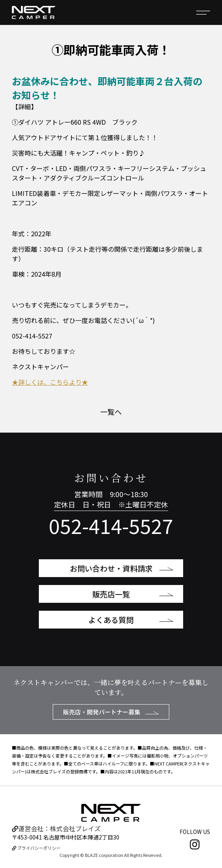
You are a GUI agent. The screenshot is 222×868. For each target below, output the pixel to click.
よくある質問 (131, 620)
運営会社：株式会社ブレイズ (56, 828)
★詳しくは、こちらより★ (50, 382)
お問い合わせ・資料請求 (122, 568)
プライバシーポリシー (36, 848)
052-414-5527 (111, 525)
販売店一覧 (133, 594)
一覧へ (111, 412)
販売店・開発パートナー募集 (111, 712)
